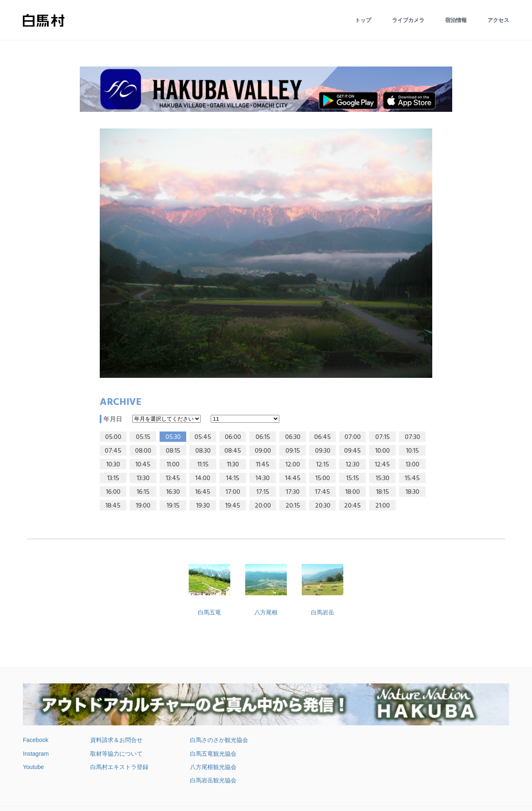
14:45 (293, 478)
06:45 (323, 437)
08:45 (233, 451)
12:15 (323, 465)
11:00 (173, 465)
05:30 (173, 437)
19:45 (233, 506)
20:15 (293, 506)
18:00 (353, 492)
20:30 (323, 506)
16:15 (143, 492)
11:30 (233, 465)
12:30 (353, 465)
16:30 (173, 492)
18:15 (383, 492)
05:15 (143, 437)
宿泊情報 (456, 20)
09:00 (263, 451)
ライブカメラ (408, 20)
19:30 (203, 506)
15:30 (383, 478)
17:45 (323, 492)
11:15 (203, 465)
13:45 (173, 478)
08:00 (143, 451)
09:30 (323, 451)
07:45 (113, 451)
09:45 (352, 451)
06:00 (233, 437)
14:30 (263, 478)
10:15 (413, 451)
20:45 (352, 506)
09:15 (293, 451)
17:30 (293, 492)
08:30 (203, 451)
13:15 (113, 478)
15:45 (412, 478)
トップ (363, 20)
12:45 (382, 465)
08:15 (173, 451)
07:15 (383, 437)
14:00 (203, 478)
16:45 (203, 492)
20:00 (263, 506)
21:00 (383, 506)
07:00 (353, 437)
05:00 (113, 437)
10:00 (383, 451)
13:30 (143, 478)
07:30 (413, 437)
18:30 (413, 492)
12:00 (293, 465)
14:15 (233, 478)
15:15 (353, 478)
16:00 (113, 492)
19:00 (143, 506)
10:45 (143, 465)
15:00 (323, 478)
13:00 (413, 465)
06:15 (263, 437)
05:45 (203, 437)
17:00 (233, 492)
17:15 (263, 492)
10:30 (113, 465)
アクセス (498, 20)
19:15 (173, 506)
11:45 (263, 465)
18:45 (113, 506)
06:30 (293, 437)
